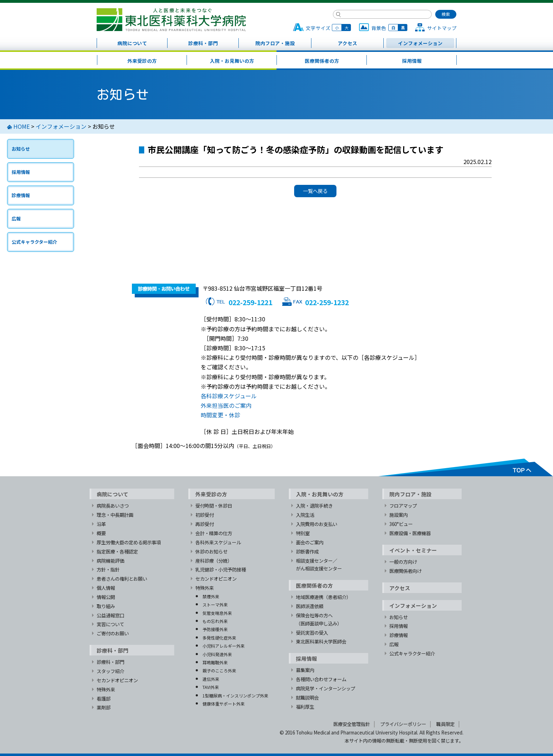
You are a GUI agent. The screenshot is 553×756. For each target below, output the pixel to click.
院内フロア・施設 (275, 43)
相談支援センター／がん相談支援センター (319, 565)
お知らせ (21, 149)
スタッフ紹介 (110, 671)
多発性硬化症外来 (219, 638)
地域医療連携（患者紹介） (323, 597)
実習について (110, 624)
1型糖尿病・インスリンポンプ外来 (235, 695)
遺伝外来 (211, 679)
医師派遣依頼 (310, 606)
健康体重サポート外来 (224, 704)
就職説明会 (307, 697)
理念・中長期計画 (115, 515)
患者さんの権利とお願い (122, 579)
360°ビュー (401, 524)
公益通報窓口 (110, 615)
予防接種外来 (215, 629)
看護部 (104, 698)
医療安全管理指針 (352, 724)
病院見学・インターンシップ (326, 688)
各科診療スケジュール (229, 396)
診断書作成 (307, 551)
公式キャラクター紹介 (34, 242)
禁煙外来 (211, 596)
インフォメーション (420, 43)
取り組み (106, 606)
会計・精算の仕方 (214, 533)
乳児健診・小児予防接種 (221, 569)
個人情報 (106, 588)
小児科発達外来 (217, 654)
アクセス (348, 43)
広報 (16, 219)
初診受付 (205, 515)
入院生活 (305, 515)
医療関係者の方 (322, 61)
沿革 (101, 524)
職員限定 (445, 724)
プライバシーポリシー (403, 724)
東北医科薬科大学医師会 (321, 641)
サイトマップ (442, 28)
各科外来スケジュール (218, 542)
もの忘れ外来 (215, 621)
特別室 (303, 533)
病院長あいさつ (113, 506)
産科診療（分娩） (214, 561)
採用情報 (412, 61)
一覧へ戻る (315, 191)
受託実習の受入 (312, 633)
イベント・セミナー (413, 550)
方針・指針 (108, 569)
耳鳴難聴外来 (215, 662)
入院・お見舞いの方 (232, 61)
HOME (22, 126)
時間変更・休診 (220, 415)
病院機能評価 (110, 561)
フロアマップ (403, 506)
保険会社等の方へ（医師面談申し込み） (319, 619)
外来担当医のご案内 (226, 405)
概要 (101, 533)
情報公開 (106, 597)
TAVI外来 (211, 687)
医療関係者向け (405, 571)
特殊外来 (106, 689)
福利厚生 (305, 707)
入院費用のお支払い (317, 524)
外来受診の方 (142, 61)
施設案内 (399, 515)
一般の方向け (403, 562)
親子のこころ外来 (219, 670)
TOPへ (465, 467)
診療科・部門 (203, 43)
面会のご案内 (310, 542)
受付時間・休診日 (214, 506)
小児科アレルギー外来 (224, 646)
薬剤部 (104, 707)
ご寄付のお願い (113, 633)
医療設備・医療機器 (410, 533)
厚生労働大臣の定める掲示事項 (129, 542)
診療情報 (21, 195)
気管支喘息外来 (217, 613)
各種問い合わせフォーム (321, 679)
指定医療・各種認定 (117, 551)
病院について (132, 43)
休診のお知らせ (211, 551)
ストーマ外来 (215, 604)
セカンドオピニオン (117, 680)
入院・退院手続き (314, 506)
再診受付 (205, 524)
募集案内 (305, 670)
